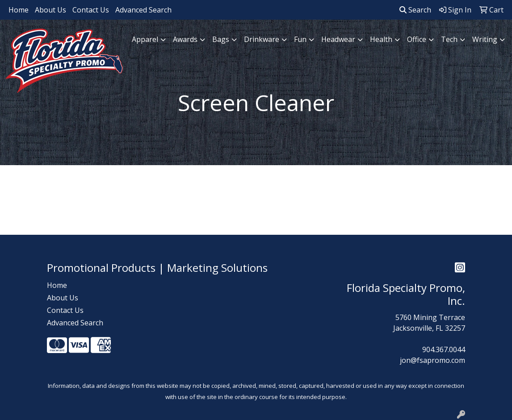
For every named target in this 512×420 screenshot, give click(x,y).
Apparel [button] (145, 39)
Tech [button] (449, 39)
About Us (50, 10)
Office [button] (417, 39)
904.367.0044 (444, 349)
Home (19, 10)
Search (415, 10)
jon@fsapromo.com (432, 360)
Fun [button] (300, 39)
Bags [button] (221, 39)
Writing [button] (485, 39)
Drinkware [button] (262, 39)
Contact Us (91, 10)
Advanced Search (143, 10)
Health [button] (381, 39)
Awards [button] (185, 39)
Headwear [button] (338, 39)
